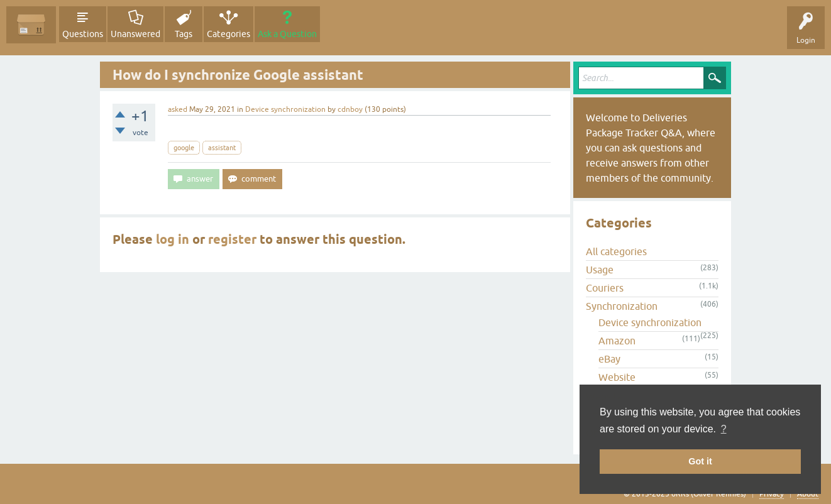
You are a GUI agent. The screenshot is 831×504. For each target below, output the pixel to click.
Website (617, 377)
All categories (616, 251)
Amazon (617, 341)
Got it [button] (700, 461)
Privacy (772, 494)
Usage (600, 270)
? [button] (724, 429)
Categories (228, 34)
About (808, 494)
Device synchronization (285, 109)
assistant (222, 148)
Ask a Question (287, 34)
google (184, 148)
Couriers (605, 288)
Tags (184, 34)
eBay (609, 359)
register (232, 239)
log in (173, 239)
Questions (83, 34)
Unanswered (135, 34)
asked (178, 109)
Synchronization (622, 306)
